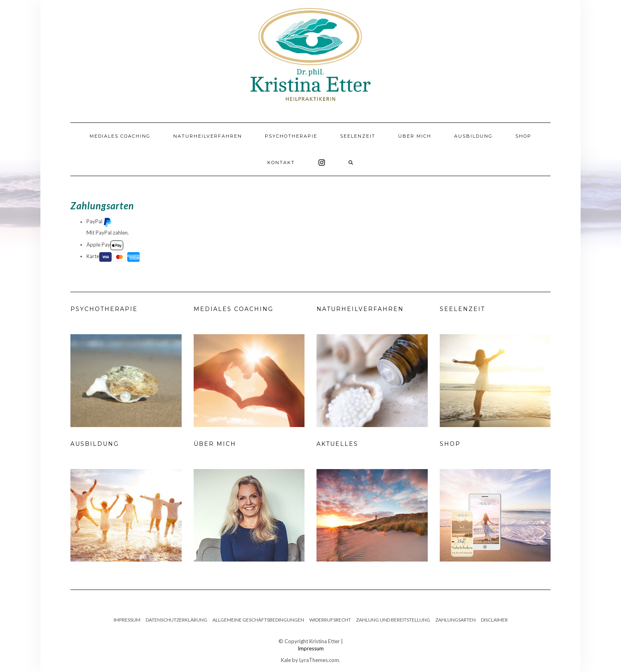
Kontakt (281, 162)
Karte (113, 257)
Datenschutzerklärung (176, 620)
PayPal (99, 222)
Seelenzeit (358, 136)
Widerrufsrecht (330, 620)
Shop (523, 136)
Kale (286, 660)
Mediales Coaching (120, 136)
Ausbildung (473, 136)
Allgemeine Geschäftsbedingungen (258, 620)
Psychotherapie (291, 136)
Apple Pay (105, 245)
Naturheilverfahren (208, 136)
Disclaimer (494, 620)
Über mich (415, 136)
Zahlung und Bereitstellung (393, 620)
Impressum (127, 620)
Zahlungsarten (456, 620)
